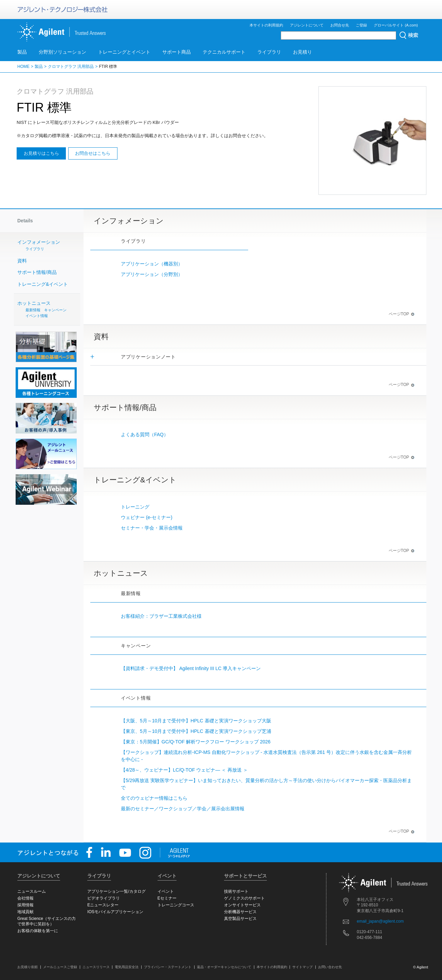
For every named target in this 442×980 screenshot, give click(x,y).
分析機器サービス (240, 912)
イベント (166, 891)
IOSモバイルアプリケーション (115, 912)
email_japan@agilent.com (380, 921)
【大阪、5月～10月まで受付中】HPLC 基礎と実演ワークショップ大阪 (196, 721)
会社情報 (25, 898)
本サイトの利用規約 (266, 25)
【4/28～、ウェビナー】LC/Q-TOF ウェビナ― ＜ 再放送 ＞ (184, 770)
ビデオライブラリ (104, 898)
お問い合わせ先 (330, 967)
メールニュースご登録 (60, 967)
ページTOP (402, 314)
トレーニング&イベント (43, 284)
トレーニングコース (176, 905)
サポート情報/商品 (37, 272)
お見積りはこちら (41, 153)
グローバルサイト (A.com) (396, 25)
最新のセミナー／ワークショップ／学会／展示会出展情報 (183, 809)
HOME (23, 67)
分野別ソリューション (62, 52)
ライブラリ (269, 52)
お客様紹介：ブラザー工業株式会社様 (161, 616)
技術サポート (236, 891)
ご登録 (361, 25)
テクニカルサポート (224, 52)
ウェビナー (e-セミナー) (147, 517)
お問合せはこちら (93, 153)
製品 (22, 52)
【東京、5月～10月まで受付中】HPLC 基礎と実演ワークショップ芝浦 (196, 731)
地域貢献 (25, 912)
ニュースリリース (96, 967)
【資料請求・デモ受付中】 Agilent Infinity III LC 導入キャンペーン (191, 668)
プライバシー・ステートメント (168, 967)
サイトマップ (302, 967)
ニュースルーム (32, 891)
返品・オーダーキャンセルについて (224, 967)
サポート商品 (177, 52)
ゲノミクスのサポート (244, 898)
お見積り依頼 (27, 967)
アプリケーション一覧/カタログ (116, 891)
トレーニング (135, 507)
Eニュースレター (103, 905)
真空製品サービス (240, 919)
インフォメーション (50, 246)
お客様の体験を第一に (38, 931)
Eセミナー (167, 898)
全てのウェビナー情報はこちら (154, 798)
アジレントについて (307, 25)
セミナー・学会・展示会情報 (152, 528)
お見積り (302, 52)
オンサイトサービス (242, 905)
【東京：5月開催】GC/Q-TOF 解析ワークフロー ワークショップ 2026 (196, 742)
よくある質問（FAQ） (145, 434)
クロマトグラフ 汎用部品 (71, 67)
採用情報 (25, 905)
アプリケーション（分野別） (152, 274)
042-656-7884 (370, 938)
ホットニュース (48, 309)
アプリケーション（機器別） (152, 264)
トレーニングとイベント (124, 52)
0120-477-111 (370, 932)
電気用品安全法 (127, 967)
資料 (22, 261)
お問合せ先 (340, 25)
